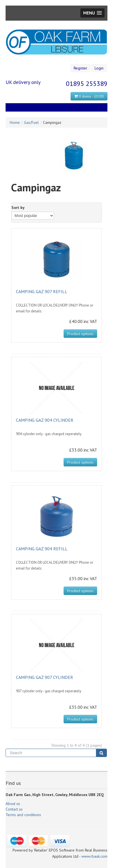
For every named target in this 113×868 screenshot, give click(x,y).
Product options (80, 334)
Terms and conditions (23, 815)
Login (99, 68)
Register (80, 68)
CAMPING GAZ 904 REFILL (42, 549)
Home (15, 122)
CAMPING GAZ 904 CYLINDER (45, 420)
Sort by (18, 208)
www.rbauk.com (94, 856)
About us (13, 804)
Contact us (14, 809)
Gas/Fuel (31, 122)
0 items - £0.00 (89, 96)
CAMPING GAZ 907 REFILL (42, 291)
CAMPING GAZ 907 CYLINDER (45, 677)
